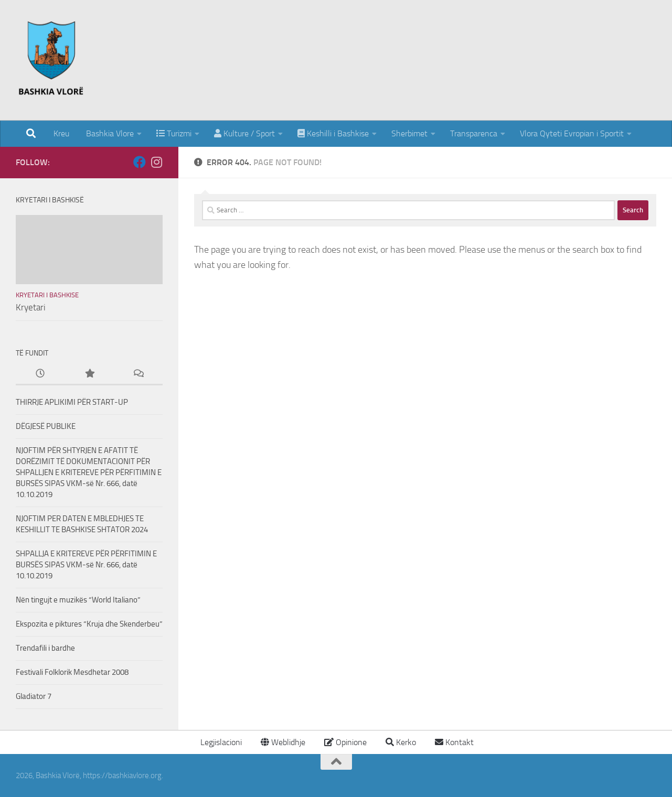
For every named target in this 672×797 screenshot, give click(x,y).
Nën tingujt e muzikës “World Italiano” (78, 600)
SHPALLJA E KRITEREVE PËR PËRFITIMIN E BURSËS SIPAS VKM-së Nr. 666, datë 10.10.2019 (86, 565)
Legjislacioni (220, 742)
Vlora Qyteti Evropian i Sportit (572, 133)
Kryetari (31, 307)
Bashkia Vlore (109, 133)
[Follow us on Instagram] (156, 162)
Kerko (401, 742)
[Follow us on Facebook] (140, 162)
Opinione (345, 742)
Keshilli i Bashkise (333, 133)
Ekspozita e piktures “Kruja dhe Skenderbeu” (89, 624)
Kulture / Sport (244, 133)
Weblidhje (283, 742)
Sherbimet (409, 133)
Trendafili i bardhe (45, 648)
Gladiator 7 (34, 696)
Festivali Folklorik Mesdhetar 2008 (72, 672)
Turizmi (174, 133)
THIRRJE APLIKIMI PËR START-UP (72, 402)
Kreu (61, 133)
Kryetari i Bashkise (47, 295)
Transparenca (474, 133)
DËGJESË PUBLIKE (46, 426)
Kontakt (454, 742)
